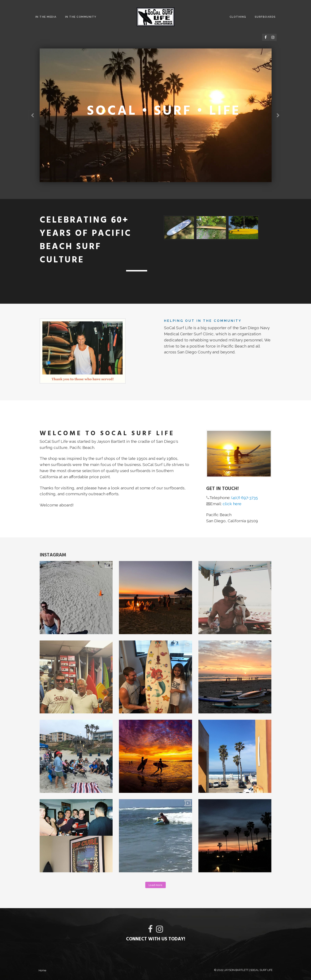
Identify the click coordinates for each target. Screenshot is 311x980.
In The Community (81, 17)
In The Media (46, 17)
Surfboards (265, 17)
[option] (156, 115)
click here (232, 504)
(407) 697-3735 (245, 498)
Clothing (238, 17)
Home (42, 970)
